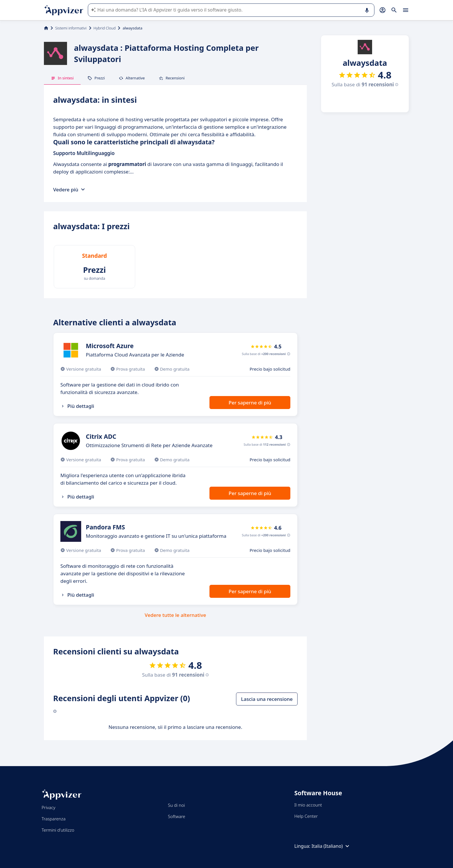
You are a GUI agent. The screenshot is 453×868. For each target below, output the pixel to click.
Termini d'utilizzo (58, 830)
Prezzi (96, 78)
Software (177, 816)
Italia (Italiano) (331, 846)
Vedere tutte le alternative (175, 615)
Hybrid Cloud (105, 28)
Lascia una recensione (267, 699)
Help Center (306, 816)
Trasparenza (54, 819)
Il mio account (308, 805)
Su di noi (176, 805)
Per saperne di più (250, 403)
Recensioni (172, 78)
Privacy (48, 807)
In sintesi (62, 78)
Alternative (132, 78)
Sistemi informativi (71, 28)
